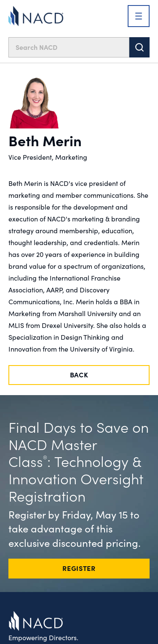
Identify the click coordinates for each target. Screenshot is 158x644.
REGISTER (79, 568)
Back (79, 374)
